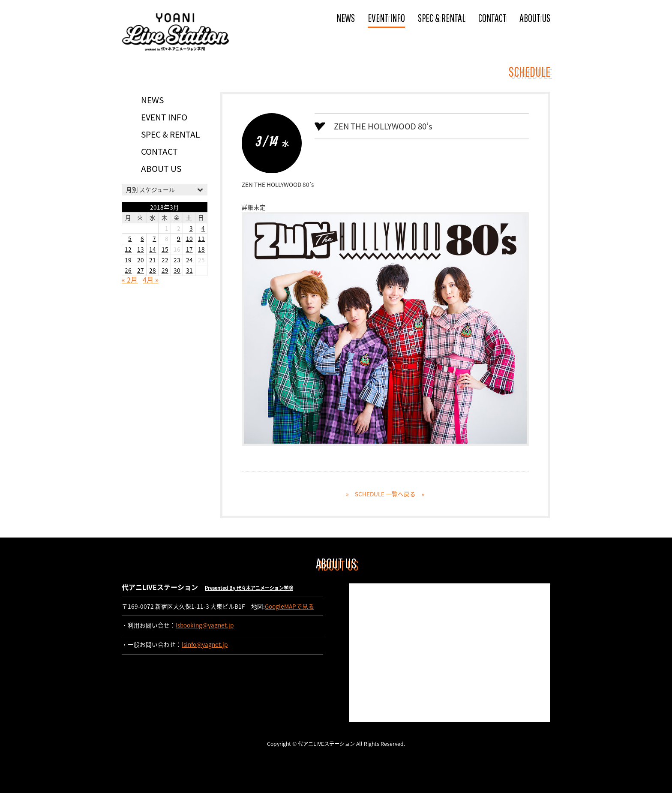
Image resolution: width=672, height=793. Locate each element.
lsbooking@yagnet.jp (205, 625)
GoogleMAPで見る (289, 606)
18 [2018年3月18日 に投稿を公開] (201, 249)
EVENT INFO (386, 18)
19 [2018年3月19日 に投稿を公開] (128, 260)
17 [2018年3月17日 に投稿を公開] (189, 249)
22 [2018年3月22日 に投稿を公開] (165, 260)
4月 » (151, 279)
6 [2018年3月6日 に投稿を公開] (142, 238)
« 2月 (130, 279)
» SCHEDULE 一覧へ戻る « (385, 494)
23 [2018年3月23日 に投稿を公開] (177, 260)
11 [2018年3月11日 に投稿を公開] (201, 238)
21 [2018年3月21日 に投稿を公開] (153, 260)
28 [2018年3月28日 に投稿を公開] (153, 270)
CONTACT (492, 18)
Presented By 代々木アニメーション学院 (249, 588)
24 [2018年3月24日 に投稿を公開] (189, 260)
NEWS (346, 18)
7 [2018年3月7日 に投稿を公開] (154, 238)
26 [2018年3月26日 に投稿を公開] (128, 270)
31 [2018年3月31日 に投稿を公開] (189, 270)
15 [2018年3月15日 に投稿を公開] (165, 249)
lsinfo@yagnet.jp (205, 644)
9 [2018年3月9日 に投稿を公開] (179, 238)
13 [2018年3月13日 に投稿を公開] (141, 249)
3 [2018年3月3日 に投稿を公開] (191, 228)
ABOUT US (535, 18)
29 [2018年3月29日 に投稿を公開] (165, 270)
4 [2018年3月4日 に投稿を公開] (203, 228)
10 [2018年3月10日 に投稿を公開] (189, 238)
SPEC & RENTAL (442, 18)
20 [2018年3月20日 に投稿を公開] (141, 260)
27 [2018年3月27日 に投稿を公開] (141, 270)
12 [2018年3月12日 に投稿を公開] (128, 249)
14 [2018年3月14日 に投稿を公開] (153, 249)
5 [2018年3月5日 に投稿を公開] (130, 238)
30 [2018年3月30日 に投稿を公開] (177, 270)
